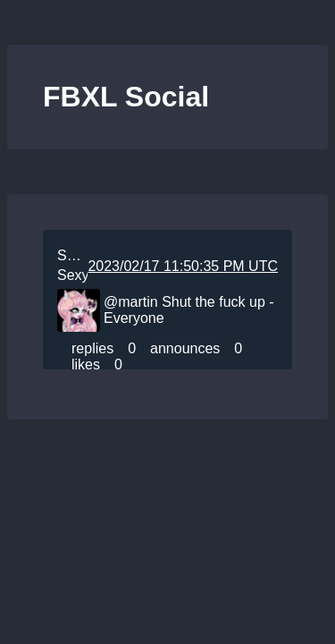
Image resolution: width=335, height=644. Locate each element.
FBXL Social (126, 97)
